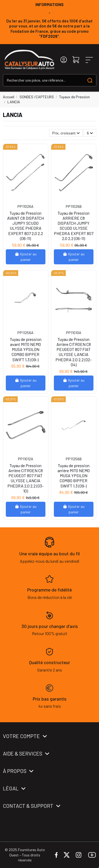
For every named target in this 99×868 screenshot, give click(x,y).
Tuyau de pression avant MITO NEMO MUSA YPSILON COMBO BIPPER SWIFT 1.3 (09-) (26, 349)
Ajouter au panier (26, 257)
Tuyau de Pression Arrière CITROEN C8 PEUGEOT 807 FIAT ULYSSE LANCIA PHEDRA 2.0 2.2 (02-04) (74, 352)
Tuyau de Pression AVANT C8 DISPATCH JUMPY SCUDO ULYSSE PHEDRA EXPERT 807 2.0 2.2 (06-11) (25, 226)
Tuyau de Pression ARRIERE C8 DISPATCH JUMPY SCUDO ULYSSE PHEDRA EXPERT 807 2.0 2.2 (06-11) (74, 226)
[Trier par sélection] (66, 133)
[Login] (64, 60)
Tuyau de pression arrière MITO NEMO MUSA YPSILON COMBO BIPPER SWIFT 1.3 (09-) (74, 476)
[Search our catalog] (90, 80)
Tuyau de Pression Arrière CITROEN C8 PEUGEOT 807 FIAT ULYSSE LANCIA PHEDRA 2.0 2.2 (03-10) (25, 478)
